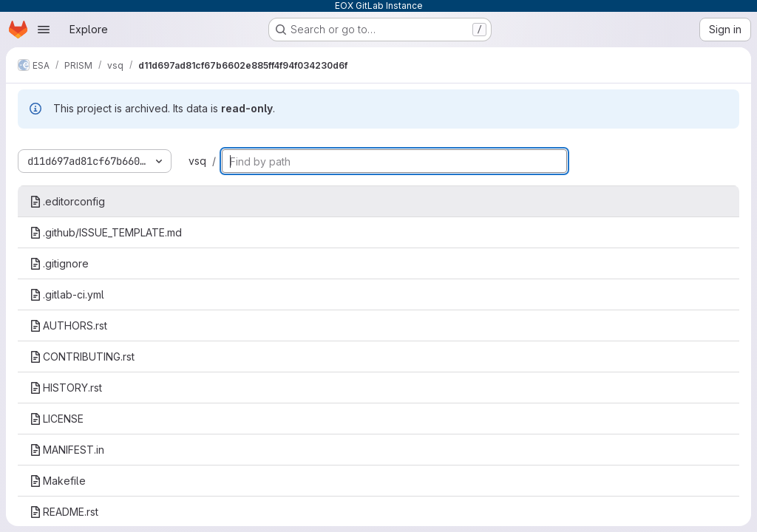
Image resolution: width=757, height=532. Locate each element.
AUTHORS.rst (68, 325)
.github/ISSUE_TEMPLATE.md (106, 232)
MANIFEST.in (67, 450)
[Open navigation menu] (44, 30)
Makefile (58, 481)
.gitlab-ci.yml (67, 294)
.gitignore (59, 263)
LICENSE (57, 419)
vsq (197, 161)
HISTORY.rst (66, 388)
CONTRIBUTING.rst (82, 357)
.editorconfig (67, 201)
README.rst (64, 512)
